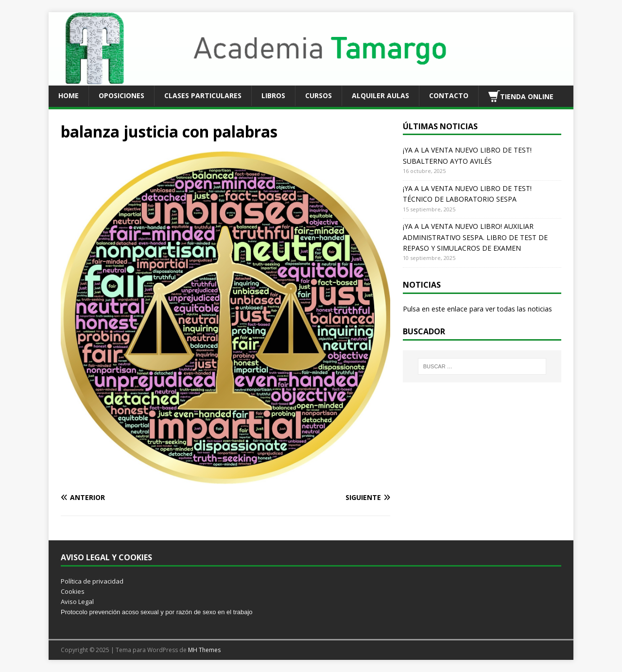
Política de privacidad (92, 581)
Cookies (73, 591)
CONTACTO (449, 95)
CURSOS (319, 95)
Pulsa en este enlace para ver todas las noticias (477, 309)
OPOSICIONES (121, 95)
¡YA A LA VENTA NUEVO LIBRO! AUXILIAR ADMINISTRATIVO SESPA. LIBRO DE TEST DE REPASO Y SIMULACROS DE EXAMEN (475, 237)
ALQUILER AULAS (380, 95)
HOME (69, 95)
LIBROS (273, 95)
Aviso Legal (77, 602)
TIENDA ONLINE (521, 96)
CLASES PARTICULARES (203, 95)
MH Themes (204, 650)
